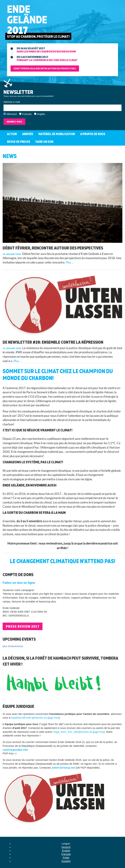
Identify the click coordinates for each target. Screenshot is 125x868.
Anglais (41, 114)
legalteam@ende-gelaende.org (29, 718)
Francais (27, 114)
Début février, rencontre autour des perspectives (53, 248)
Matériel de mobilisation (57, 134)
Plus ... (70, 262)
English (66, 851)
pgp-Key (54, 718)
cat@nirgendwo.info (15, 750)
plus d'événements (13, 646)
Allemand (12, 114)
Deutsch (66, 847)
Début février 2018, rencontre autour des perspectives (45, 69)
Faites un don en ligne (19, 583)
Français (66, 854)
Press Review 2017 (23, 626)
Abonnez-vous (14, 122)
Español (66, 861)
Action (12, 134)
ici (16, 753)
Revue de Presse (19, 142)
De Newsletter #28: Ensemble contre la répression (53, 342)
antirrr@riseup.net (63, 768)
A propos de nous (93, 134)
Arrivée (28, 134)
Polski (66, 858)
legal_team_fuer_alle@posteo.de (73, 732)
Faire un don (44, 142)
